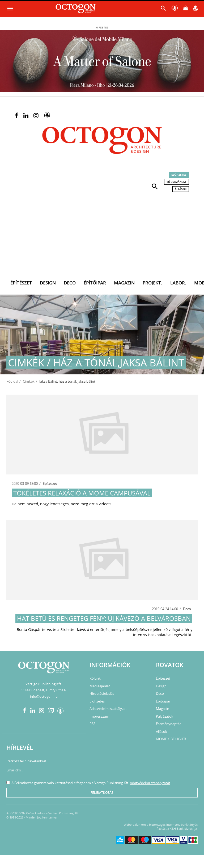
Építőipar (95, 283)
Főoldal (12, 381)
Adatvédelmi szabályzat (108, 709)
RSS (92, 724)
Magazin (124, 283)
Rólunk (95, 678)
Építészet (21, 283)
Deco (70, 283)
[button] (155, 186)
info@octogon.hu (44, 696)
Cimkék (29, 381)
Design (48, 283)
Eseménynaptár (168, 724)
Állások (181, 189)
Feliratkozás (102, 793)
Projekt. (152, 283)
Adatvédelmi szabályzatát (150, 783)
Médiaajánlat (177, 182)
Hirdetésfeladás (102, 693)
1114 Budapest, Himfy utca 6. (44, 690)
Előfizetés (179, 175)
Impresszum (99, 716)
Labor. (178, 283)
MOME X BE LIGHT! (171, 739)
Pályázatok (165, 716)
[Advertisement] (102, 232)
